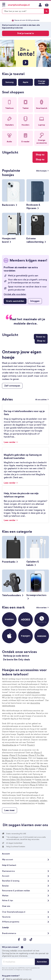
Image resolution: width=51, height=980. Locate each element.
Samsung (9, 82)
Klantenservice (8, 871)
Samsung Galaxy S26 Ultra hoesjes (17, 780)
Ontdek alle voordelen (15, 294)
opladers (44, 801)
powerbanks (34, 801)
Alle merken (42, 608)
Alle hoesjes (42, 171)
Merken (5, 896)
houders (41, 803)
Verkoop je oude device (16, 656)
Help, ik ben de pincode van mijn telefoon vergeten (21, 495)
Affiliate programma (11, 922)
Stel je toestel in (26, 33)
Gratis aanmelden (15, 301)
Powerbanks (9, 562)
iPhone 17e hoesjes (19, 758)
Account (6, 876)
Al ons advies (41, 400)
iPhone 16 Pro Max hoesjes (24, 769)
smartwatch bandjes (10, 803)
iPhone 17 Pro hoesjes (18, 755)
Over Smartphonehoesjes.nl (14, 912)
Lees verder (10, 442)
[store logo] (19, 5)
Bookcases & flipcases (33, 207)
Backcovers (8, 205)
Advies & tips (8, 900)
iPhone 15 (34, 785)
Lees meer (10, 810)
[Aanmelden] (42, 962)
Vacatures (6, 917)
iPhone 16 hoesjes (32, 766)
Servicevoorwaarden (8, 970)
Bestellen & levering (11, 881)
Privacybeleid (32, 968)
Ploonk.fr (31, 745)
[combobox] (26, 11)
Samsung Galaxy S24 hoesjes (35, 782)
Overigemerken (42, 82)
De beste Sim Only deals (17, 660)
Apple (26, 82)
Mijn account (40, 5)
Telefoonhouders (11, 595)
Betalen (5, 886)
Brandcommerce (9, 933)
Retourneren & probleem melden (16, 891)
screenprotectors (27, 803)
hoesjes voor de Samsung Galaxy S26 (28, 777)
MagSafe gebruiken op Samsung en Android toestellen (23, 456)
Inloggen (35, 301)
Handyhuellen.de (9, 745)
